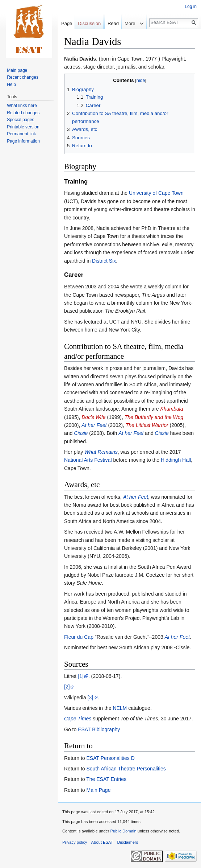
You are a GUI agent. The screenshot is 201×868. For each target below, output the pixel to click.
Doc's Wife (93, 417)
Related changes (23, 113)
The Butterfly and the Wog (154, 417)
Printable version (23, 127)
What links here (22, 106)
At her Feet (94, 425)
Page (67, 23)
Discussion (89, 23)
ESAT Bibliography (99, 729)
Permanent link (21, 134)
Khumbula (171, 409)
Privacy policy (75, 842)
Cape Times (78, 719)
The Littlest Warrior (147, 425)
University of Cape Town (156, 193)
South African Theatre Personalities (126, 769)
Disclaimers (128, 842)
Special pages (20, 120)
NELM (120, 708)
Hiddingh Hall (176, 460)
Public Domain (123, 831)
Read (111, 38)
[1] (81, 676)
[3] (91, 698)
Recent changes (23, 77)
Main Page (98, 790)
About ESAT (102, 842)
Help (11, 85)
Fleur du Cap (79, 637)
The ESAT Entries (106, 779)
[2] (67, 687)
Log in (191, 7)
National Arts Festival (88, 460)
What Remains (101, 452)
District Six (104, 261)
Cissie (81, 433)
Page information (23, 141)
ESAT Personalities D (110, 758)
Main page (17, 70)
